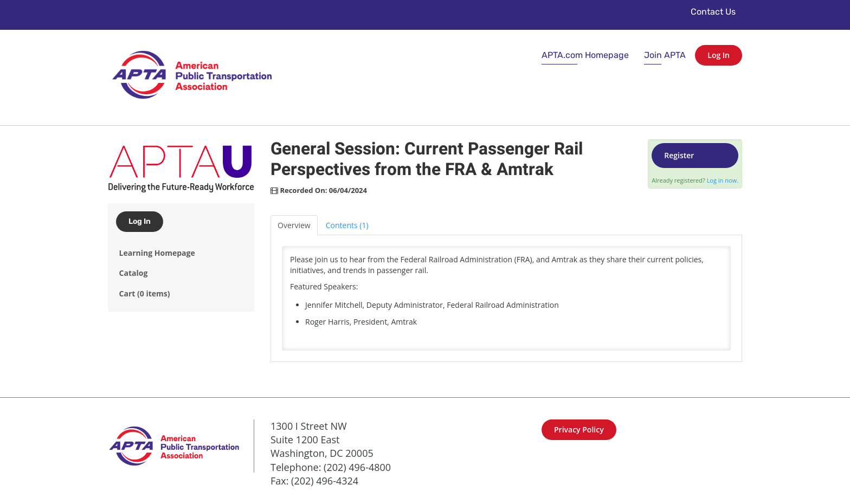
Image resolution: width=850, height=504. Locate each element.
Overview (294, 225)
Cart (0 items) (145, 293)
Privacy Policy (579, 429)
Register (679, 155)
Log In (719, 55)
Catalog (134, 273)
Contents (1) (347, 225)
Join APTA (665, 55)
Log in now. (723, 180)
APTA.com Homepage (585, 55)
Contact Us (713, 12)
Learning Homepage (157, 253)
